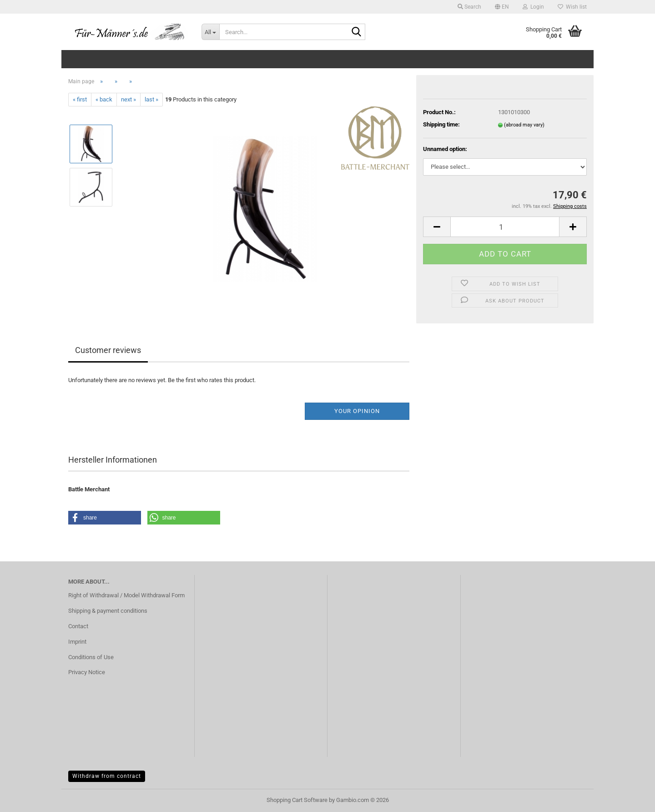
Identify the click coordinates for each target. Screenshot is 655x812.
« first (80, 99)
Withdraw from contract (107, 776)
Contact (78, 626)
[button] (502, 7)
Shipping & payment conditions (108, 611)
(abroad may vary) (524, 125)
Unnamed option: (445, 149)
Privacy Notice (87, 672)
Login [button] (533, 7)
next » (128, 99)
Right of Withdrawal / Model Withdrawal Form (126, 595)
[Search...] (210, 32)
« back (104, 99)
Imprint (77, 642)
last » (151, 99)
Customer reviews (108, 350)
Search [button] (469, 7)
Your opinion (357, 411)
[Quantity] (505, 227)
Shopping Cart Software (297, 800)
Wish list (572, 7)
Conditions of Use (91, 657)
